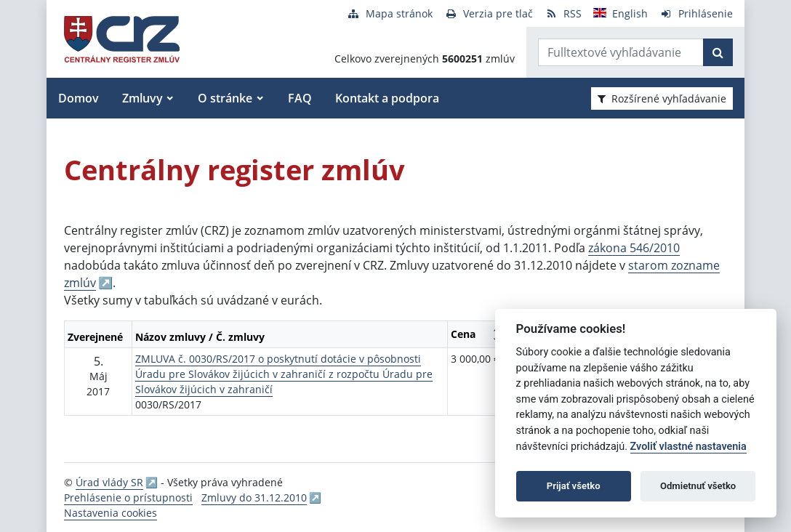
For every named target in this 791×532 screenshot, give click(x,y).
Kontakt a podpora (387, 98)
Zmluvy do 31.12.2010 (254, 497)
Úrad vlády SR (109, 482)
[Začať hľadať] (718, 52)
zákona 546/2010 (634, 248)
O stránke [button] (225, 98)
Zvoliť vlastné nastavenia (688, 447)
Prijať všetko (574, 486)
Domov (79, 98)
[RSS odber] (563, 13)
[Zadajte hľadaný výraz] (621, 52)
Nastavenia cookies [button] (111, 513)
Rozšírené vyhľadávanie (662, 98)
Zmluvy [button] (142, 98)
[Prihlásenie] (696, 13)
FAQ (300, 98)
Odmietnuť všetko (698, 486)
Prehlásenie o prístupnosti (128, 497)
